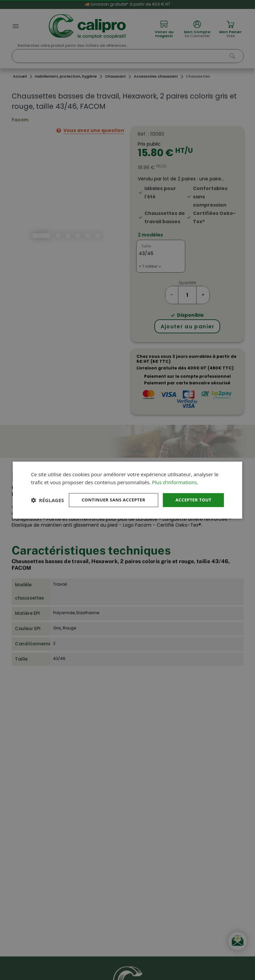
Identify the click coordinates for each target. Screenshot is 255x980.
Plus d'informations (174, 476)
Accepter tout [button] (192, 494)
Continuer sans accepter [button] (109, 494)
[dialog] (127, 490)
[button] (47, 512)
